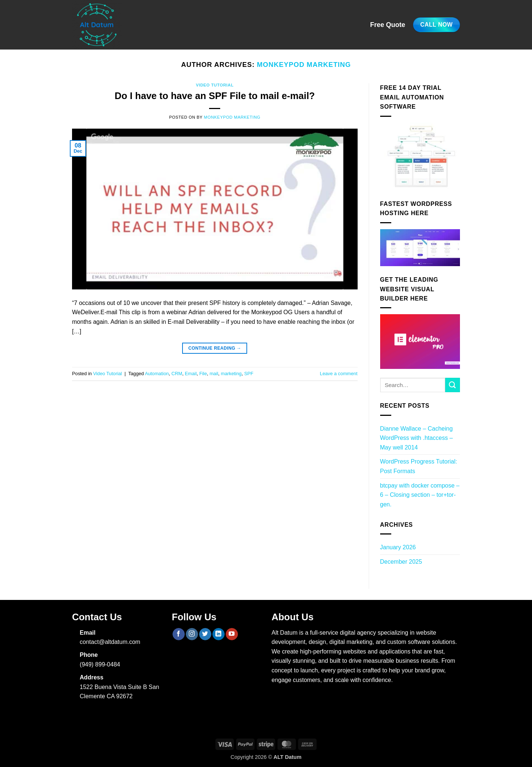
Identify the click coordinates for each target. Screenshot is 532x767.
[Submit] (453, 385)
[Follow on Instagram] (192, 634)
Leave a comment (339, 374)
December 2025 (401, 562)
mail (214, 374)
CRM (177, 374)
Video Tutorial (215, 85)
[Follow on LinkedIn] (219, 634)
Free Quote (388, 25)
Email (191, 374)
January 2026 (398, 547)
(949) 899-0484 (100, 664)
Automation (157, 374)
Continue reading (215, 348)
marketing (231, 374)
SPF (249, 374)
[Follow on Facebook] (179, 634)
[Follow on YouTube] (232, 634)
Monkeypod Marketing (304, 65)
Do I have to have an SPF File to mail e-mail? (215, 96)
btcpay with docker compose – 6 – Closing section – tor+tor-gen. (420, 495)
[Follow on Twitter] (205, 634)
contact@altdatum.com (110, 642)
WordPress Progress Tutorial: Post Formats (419, 466)
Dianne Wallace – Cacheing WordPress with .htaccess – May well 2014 (417, 438)
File (203, 374)
